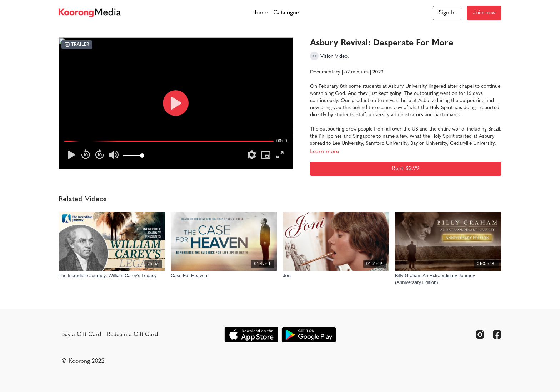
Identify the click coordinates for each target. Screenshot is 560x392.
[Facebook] (497, 335)
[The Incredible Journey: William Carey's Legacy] (112, 276)
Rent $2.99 (406, 169)
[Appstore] (251, 335)
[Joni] (336, 276)
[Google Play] (309, 335)
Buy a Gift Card (81, 335)
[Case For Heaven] (224, 276)
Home (260, 13)
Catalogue (286, 13)
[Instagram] (480, 335)
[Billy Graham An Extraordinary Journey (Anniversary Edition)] (448, 279)
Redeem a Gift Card (132, 335)
